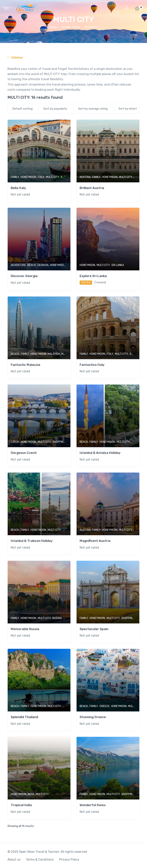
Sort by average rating (93, 109)
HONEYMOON (28, 177)
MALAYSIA (54, 354)
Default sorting (22, 109)
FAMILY (15, 177)
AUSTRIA (85, 177)
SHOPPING (59, 442)
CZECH (15, 442)
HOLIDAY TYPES (71, 27)
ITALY (41, 177)
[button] (137, 10)
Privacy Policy (69, 860)
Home (53, 27)
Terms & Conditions (40, 860)
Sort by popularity (55, 109)
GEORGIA (43, 265)
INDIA (31, 794)
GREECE (105, 706)
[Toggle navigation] (6, 8)
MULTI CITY (53, 177)
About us (14, 860)
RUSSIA (57, 618)
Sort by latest (128, 109)
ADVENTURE (18, 265)
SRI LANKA (118, 265)
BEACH (32, 265)
